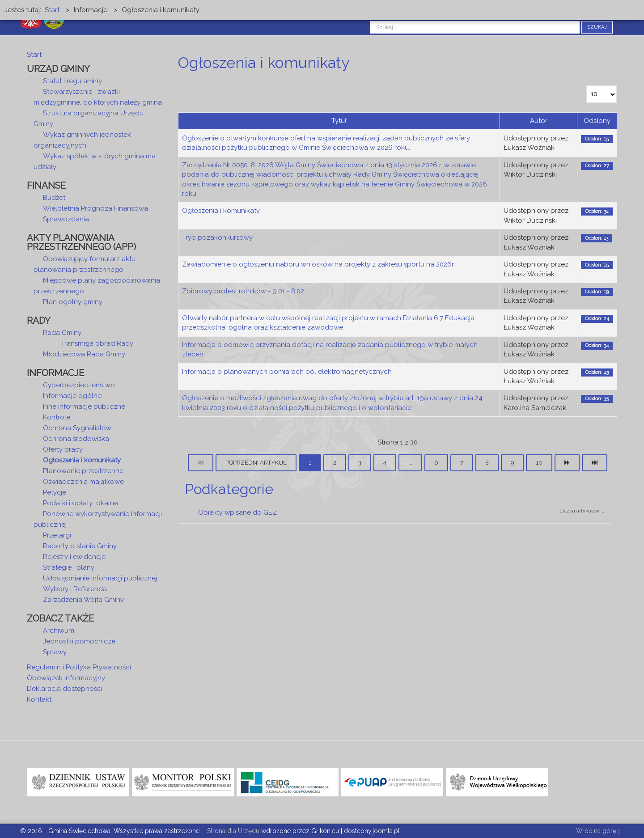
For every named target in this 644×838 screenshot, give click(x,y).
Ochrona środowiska (76, 439)
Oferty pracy (63, 449)
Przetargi (57, 535)
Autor (539, 121)
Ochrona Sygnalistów (77, 428)
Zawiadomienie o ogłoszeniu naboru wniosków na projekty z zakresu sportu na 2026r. (318, 264)
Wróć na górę (598, 832)
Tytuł (339, 121)
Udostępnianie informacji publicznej (100, 578)
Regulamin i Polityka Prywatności (79, 667)
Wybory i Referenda (75, 589)
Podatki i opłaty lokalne (80, 503)
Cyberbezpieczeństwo (79, 385)
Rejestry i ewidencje (74, 557)
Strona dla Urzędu (232, 831)
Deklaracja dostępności (65, 689)
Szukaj (597, 27)
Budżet (54, 198)
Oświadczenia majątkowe (83, 482)
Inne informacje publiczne (84, 406)
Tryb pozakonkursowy (217, 237)
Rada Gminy (62, 333)
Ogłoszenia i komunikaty (221, 211)
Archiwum (59, 631)
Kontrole (57, 417)
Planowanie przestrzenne (83, 471)
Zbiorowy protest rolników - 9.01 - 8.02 (243, 291)
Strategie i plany (69, 567)
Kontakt (39, 699)
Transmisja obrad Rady (97, 343)
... (410, 463)
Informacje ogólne (72, 396)
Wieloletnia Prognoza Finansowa (95, 208)
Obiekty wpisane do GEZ (237, 512)
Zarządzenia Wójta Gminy (83, 600)
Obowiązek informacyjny (66, 678)
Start (34, 55)
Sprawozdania (66, 219)
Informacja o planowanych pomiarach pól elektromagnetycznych (287, 372)
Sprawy (55, 652)
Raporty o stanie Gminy (80, 546)
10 (539, 463)
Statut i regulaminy (72, 81)
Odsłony (597, 121)
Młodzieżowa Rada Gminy (84, 354)
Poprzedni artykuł (256, 463)
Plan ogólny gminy (73, 302)
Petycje (55, 492)
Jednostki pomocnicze (79, 641)
